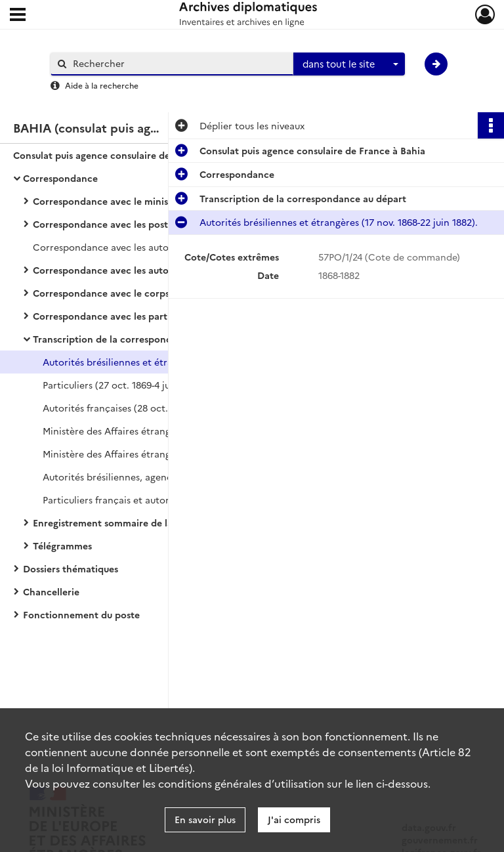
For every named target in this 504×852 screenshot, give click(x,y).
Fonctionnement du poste (81, 614)
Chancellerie (51, 591)
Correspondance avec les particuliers (116, 316)
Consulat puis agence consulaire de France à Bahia (126, 155)
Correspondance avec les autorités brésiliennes (138, 270)
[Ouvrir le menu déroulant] (18, 16)
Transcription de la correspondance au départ (136, 339)
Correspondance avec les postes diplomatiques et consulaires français (164, 224)
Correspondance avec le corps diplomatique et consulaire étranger (164, 293)
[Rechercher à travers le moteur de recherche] (178, 63)
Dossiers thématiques (71, 568)
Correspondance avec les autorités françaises (134, 247)
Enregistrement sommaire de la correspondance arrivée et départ (164, 522)
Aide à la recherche (102, 85)
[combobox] (349, 64)
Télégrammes (62, 545)
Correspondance (60, 178)
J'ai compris (294, 819)
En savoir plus (205, 819)
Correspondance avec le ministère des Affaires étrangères (163, 201)
